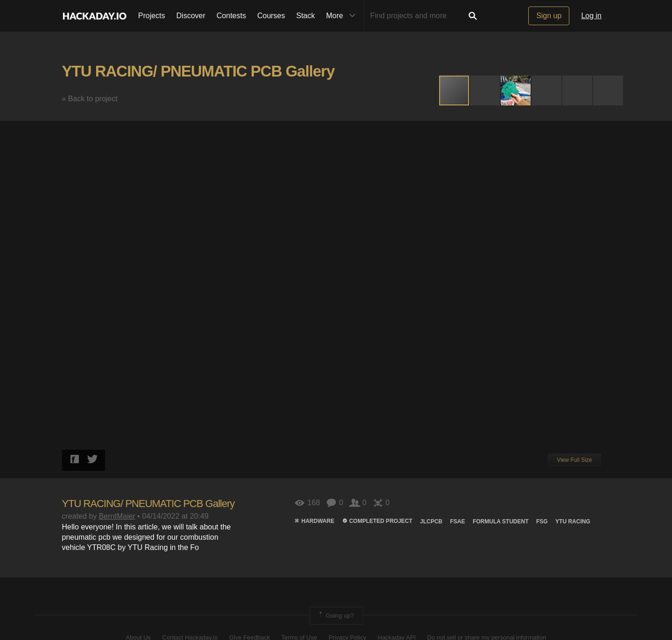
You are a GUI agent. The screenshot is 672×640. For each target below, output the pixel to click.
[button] (485, 90)
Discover (191, 16)
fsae (457, 522)
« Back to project (90, 99)
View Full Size (574, 460)
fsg (542, 522)
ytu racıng (573, 522)
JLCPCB (431, 522)
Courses (271, 16)
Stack (306, 16)
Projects (152, 16)
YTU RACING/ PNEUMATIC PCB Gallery (198, 71)
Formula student (501, 522)
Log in (591, 16)
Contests (231, 16)
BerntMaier (117, 516)
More (343, 16)
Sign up (549, 16)
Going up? (336, 616)
